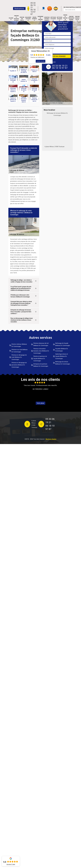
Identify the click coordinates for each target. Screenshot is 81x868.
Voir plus (40, 403)
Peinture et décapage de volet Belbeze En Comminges (19, 357)
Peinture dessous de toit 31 (77, 19)
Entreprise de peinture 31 (40, 19)
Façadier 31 (11, 19)
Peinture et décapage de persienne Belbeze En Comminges (19, 365)
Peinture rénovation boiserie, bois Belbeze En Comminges (41, 351)
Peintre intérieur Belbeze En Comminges (19, 345)
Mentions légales (51, 439)
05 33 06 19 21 (33, 5)
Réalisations (19, 9)
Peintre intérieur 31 (34, 19)
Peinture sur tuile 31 (22, 19)
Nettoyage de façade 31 (59, 19)
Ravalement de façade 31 (28, 19)
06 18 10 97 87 (33, 12)
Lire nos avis (11, 864)
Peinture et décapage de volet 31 (16, 19)
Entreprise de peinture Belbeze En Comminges (41, 365)
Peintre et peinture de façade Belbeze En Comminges (40, 359)
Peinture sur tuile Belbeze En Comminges (20, 351)
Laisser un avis (40, 61)
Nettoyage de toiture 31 (53, 19)
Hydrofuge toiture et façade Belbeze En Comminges (62, 356)
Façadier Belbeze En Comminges (62, 350)
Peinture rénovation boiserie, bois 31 (71, 19)
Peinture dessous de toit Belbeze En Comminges (41, 344)
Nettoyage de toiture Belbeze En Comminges (63, 363)
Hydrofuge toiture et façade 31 (47, 19)
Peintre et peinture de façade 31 (65, 19)
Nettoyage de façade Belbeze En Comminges (63, 344)
